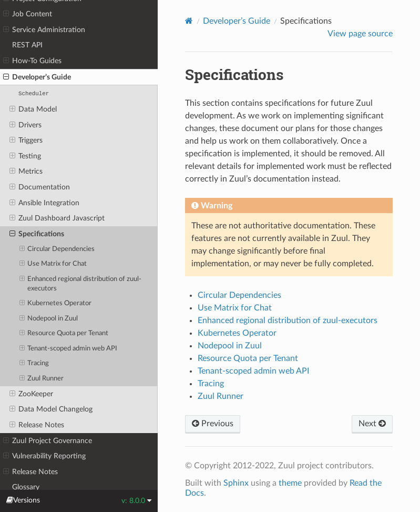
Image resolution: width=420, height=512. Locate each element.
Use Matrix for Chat (53, 264)
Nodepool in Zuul (49, 319)
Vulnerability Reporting (44, 456)
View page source (360, 34)
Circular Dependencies (57, 249)
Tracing (34, 364)
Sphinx (236, 483)
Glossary (26, 487)
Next (372, 424)
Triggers (26, 140)
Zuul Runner (42, 379)
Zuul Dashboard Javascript (57, 218)
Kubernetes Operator (56, 304)
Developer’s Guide (37, 77)
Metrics (26, 172)
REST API (27, 45)
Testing (25, 156)
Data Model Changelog (51, 409)
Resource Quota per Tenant (64, 334)
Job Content (28, 14)
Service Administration (44, 30)
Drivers (25, 125)
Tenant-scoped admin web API (69, 349)
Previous (213, 424)
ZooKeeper (31, 394)
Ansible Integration (44, 203)
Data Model (33, 109)
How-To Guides (32, 61)
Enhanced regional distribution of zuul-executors (81, 283)
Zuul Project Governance (48, 441)
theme (290, 483)
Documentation (40, 187)
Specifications (37, 234)
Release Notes (37, 425)
